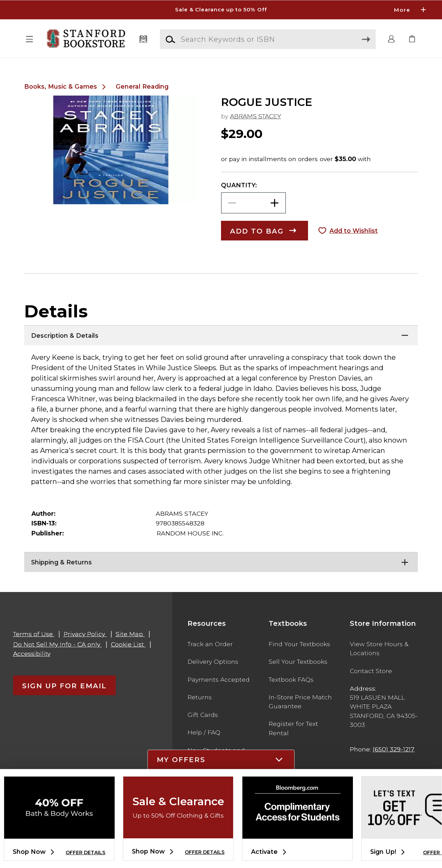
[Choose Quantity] (253, 203)
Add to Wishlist (354, 231)
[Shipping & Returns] (221, 561)
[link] (412, 39)
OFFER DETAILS (85, 852)
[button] (30, 39)
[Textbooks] (143, 39)
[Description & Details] (221, 334)
